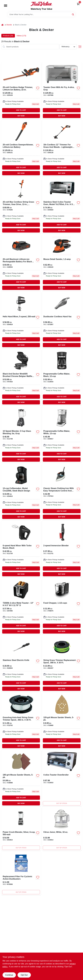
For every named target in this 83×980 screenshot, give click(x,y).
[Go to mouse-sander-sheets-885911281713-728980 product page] (62, 721)
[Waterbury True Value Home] (41, 4)
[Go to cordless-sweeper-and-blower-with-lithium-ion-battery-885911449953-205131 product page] (21, 148)
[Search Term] (41, 14)
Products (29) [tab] (8, 36)
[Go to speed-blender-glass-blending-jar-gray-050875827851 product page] (21, 434)
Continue (9, 975)
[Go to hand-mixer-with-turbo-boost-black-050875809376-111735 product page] (21, 549)
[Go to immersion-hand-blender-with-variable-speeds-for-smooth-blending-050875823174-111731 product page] (62, 549)
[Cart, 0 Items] (78, 4)
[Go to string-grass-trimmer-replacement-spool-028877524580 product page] (62, 663)
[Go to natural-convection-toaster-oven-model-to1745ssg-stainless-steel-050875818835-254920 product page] (62, 205)
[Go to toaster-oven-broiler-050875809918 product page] (62, 778)
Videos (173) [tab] (21, 36)
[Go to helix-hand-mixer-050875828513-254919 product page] (21, 320)
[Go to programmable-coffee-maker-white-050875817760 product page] (62, 434)
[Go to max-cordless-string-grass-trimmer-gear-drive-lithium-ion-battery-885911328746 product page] (21, 205)
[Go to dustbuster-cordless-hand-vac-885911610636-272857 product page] (62, 320)
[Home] (2, 25)
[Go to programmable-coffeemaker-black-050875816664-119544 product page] (62, 377)
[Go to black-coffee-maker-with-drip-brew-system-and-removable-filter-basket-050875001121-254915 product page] (21, 492)
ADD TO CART (21, 110)
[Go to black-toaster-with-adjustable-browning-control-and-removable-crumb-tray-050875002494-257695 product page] (21, 606)
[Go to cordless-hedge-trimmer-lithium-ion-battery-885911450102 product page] (21, 91)
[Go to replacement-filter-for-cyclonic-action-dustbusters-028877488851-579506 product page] (21, 873)
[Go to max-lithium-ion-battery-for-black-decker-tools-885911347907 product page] (21, 262)
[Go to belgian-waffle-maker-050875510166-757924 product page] (21, 377)
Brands (9, 25)
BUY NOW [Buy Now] (21, 116)
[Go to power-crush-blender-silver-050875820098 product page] (21, 829)
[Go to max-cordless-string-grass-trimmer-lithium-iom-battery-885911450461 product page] (62, 148)
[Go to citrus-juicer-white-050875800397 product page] (62, 829)
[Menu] (6, 6)
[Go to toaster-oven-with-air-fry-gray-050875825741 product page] (62, 91)
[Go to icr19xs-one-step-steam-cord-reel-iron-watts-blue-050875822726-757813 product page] (62, 492)
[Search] (73, 14)
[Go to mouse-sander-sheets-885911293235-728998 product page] (21, 778)
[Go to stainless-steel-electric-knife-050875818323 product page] (21, 663)
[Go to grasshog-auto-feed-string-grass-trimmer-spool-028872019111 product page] (21, 721)
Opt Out (24, 975)
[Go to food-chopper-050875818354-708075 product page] (62, 606)
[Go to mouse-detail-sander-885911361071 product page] (62, 262)
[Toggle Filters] (80, 47)
